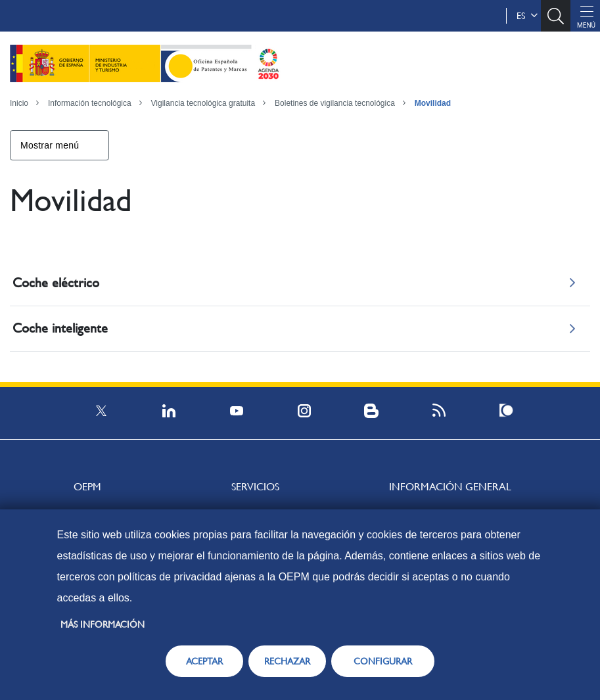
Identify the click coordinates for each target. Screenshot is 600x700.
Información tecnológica (90, 103)
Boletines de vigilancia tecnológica (335, 103)
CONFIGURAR (383, 661)
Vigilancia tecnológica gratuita (203, 103)
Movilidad (433, 103)
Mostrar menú (50, 145)
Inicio (19, 103)
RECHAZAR (287, 661)
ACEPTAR (204, 661)
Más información (103, 624)
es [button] (527, 16)
